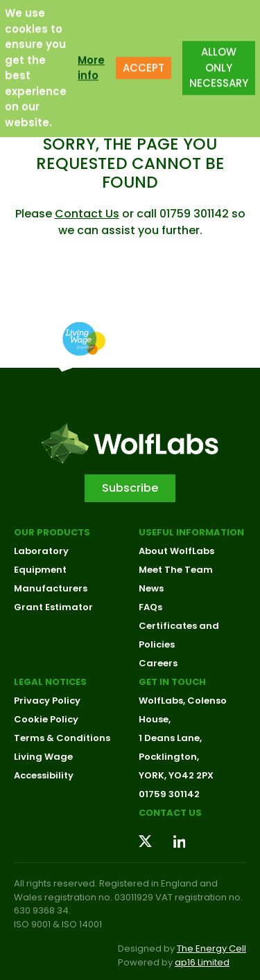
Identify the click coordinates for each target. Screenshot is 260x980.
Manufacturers (51, 588)
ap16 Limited (202, 962)
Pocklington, (169, 757)
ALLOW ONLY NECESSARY (219, 61)
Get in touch (172, 682)
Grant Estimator (53, 607)
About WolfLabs (176, 551)
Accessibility (44, 775)
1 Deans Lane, (170, 738)
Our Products (52, 532)
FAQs (150, 607)
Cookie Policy (46, 719)
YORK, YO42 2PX (176, 775)
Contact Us (87, 214)
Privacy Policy (47, 701)
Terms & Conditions (62, 738)
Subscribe (130, 488)
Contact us (170, 813)
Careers (158, 663)
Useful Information (191, 532)
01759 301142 (169, 794)
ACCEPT (144, 61)
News (151, 588)
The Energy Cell (211, 948)
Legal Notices (50, 682)
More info (91, 61)
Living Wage (43, 757)
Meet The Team (176, 570)
